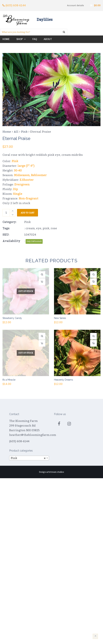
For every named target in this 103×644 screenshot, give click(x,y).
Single (18, 194)
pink (46, 228)
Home (7, 132)
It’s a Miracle (9, 380)
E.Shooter (27, 180)
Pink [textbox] (28, 458)
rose (54, 228)
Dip (15, 189)
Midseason (22, 175)
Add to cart (28, 213)
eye (39, 228)
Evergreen (22, 185)
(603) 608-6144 (16, 5)
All (16, 132)
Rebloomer (39, 175)
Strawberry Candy (12, 318)
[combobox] (29, 458)
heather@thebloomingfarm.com (33, 435)
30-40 (18, 171)
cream (30, 228)
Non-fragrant (29, 199)
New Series (60, 318)
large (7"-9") (26, 166)
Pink (24, 132)
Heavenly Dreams (64, 380)
